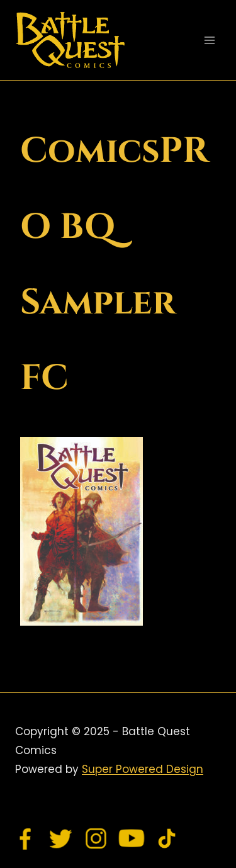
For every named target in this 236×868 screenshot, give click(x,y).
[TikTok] (167, 838)
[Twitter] (61, 838)
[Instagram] (96, 838)
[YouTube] (132, 838)
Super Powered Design (143, 769)
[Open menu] (209, 40)
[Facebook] (26, 838)
